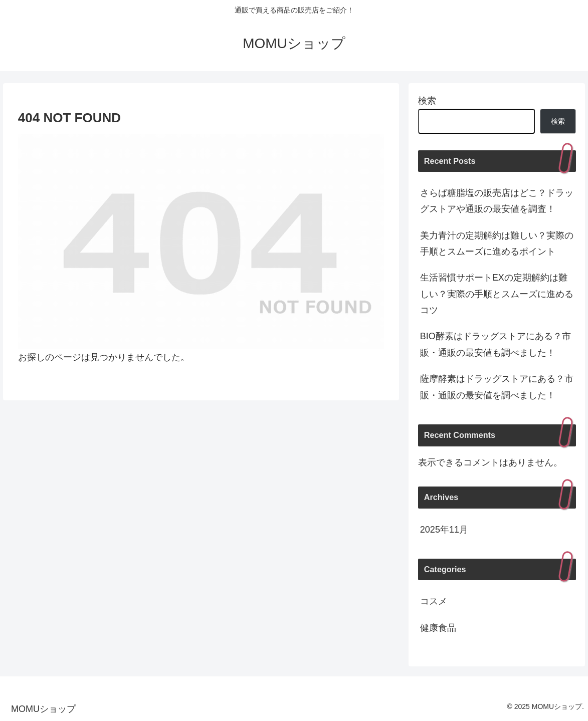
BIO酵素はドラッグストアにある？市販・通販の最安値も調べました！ (496, 344)
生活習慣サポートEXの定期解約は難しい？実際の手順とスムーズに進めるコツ (497, 294)
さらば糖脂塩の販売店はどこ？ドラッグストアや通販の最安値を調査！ (497, 201)
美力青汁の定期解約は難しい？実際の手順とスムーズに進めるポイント (497, 244)
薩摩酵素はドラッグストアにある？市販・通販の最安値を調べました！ (497, 387)
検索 (427, 101)
